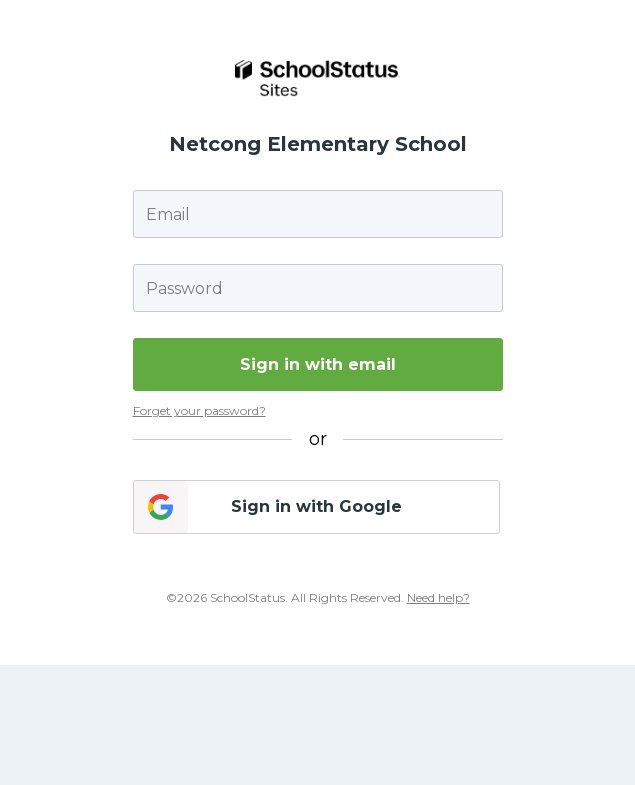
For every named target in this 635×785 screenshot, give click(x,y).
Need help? (438, 597)
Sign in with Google (316, 506)
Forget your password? (199, 410)
